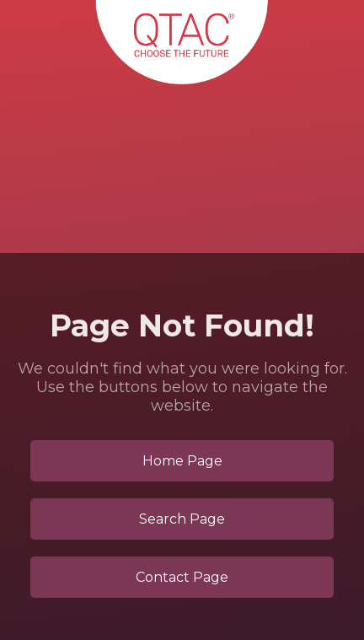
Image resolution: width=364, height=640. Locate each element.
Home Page (182, 461)
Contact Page (182, 577)
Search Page (182, 519)
